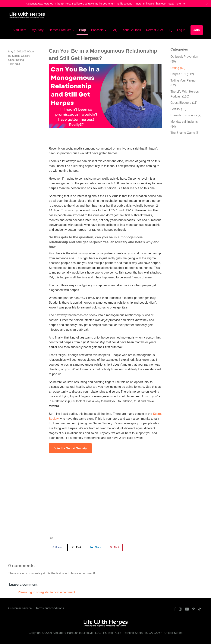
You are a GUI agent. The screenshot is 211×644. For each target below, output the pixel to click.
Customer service (20, 609)
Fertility (178, 109)
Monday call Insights (184, 124)
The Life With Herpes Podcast (184, 94)
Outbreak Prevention (184, 60)
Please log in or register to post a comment (46, 593)
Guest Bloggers (184, 103)
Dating (20, 60)
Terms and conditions (50, 609)
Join (197, 30)
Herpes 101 (182, 74)
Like (51, 538)
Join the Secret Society (70, 449)
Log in (181, 30)
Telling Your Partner (183, 83)
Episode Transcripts (186, 116)
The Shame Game (185, 133)
